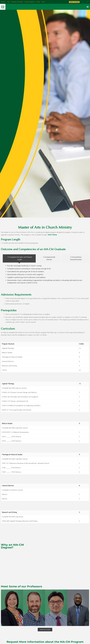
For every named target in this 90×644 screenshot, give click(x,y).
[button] (88, 2)
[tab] (19, 258)
